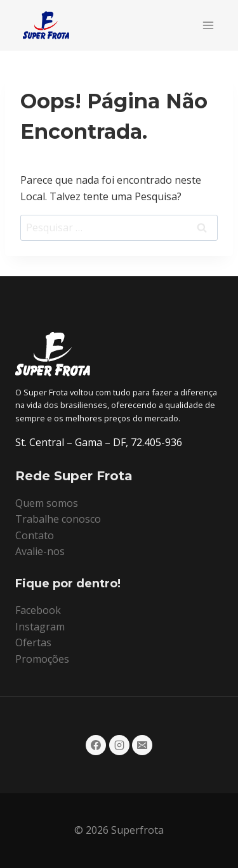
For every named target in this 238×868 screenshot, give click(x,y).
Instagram (40, 627)
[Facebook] (96, 745)
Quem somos (47, 503)
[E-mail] (142, 745)
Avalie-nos (40, 551)
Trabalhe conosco (58, 519)
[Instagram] (119, 745)
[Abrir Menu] (208, 25)
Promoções (42, 659)
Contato (35, 535)
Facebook (38, 610)
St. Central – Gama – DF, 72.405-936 (99, 442)
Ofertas (33, 642)
